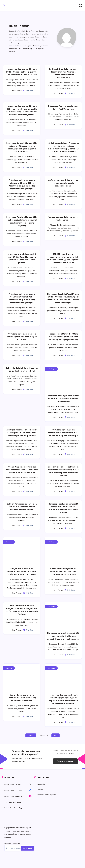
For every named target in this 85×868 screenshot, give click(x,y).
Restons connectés (12, 854)
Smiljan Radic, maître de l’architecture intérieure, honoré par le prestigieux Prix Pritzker (22, 576)
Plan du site (41, 795)
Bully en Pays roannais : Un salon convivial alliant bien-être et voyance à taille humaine (22, 512)
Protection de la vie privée (46, 805)
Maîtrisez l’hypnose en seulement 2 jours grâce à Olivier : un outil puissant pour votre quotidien (22, 435)
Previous (31, 746)
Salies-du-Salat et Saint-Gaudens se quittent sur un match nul (22, 373)
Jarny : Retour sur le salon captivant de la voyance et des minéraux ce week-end (22, 709)
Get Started (27, 859)
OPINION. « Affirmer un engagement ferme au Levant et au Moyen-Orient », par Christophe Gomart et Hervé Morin (63, 262)
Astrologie (51, 371)
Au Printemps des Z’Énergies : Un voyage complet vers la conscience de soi (63, 185)
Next (55, 746)
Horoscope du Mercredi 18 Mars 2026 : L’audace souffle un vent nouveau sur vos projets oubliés (63, 339)
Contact (40, 800)
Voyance (10, 547)
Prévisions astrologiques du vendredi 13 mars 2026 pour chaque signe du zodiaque (63, 576)
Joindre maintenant (65, 772)
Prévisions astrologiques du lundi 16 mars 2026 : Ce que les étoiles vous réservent (63, 401)
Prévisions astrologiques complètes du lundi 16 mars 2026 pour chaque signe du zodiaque (63, 435)
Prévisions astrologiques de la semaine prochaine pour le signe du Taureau (22, 339)
